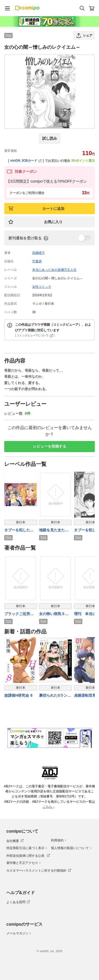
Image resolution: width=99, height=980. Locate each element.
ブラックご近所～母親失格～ (19, 614)
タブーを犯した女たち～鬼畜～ (19, 530)
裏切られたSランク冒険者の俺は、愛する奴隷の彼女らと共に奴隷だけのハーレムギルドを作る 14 (55, 696)
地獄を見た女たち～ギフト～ (54, 530)
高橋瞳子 (39, 253)
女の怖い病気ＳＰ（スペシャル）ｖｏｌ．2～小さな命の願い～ (55, 614)
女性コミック (42, 287)
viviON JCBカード (26, 161)
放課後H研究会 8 (18, 695)
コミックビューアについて (35, 335)
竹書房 (37, 261)
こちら (48, 807)
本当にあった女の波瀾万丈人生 (54, 270)
